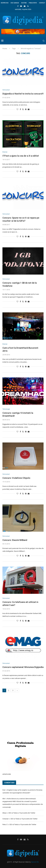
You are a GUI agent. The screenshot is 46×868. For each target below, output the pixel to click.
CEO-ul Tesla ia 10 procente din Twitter (22, 813)
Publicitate (33, 3)
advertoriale (7, 774)
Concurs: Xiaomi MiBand (15, 540)
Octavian (6, 819)
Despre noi (5, 3)
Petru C (5, 824)
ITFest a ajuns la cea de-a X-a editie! (21, 156)
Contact (42, 3)
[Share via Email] (29, 109)
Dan (4, 790)
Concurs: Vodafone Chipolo (16, 478)
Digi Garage (15, 3)
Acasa (5, 49)
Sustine (24, 3)
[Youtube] (21, 6)
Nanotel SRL (35, 862)
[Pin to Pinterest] (26, 109)
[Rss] (28, 6)
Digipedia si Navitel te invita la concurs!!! (23, 94)
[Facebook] (18, 6)
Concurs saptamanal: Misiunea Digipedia (23, 667)
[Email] (25, 6)
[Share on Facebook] (20, 109)
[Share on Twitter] (23, 109)
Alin (4, 799)
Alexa (4, 813)
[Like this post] (17, 109)
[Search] (44, 41)
